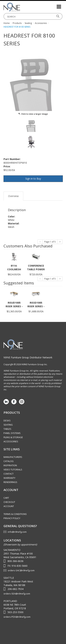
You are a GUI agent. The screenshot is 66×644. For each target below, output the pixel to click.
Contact (9, 474)
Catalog (9, 461)
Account (9, 506)
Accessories (11, 441)
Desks (7, 420)
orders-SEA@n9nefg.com (17, 594)
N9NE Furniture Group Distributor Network (28, 357)
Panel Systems (12, 433)
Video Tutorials (13, 470)
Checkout (9, 502)
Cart (6, 498)
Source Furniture (21, 7)
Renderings (10, 482)
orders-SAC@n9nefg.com (21, 570)
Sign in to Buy (33, 179)
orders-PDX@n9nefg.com (17, 617)
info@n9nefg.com (17, 532)
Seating (8, 425)
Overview (13, 196)
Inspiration (10, 465)
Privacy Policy (12, 518)
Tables (7, 429)
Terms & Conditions (15, 514)
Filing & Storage (13, 437)
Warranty (9, 478)
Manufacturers (13, 457)
